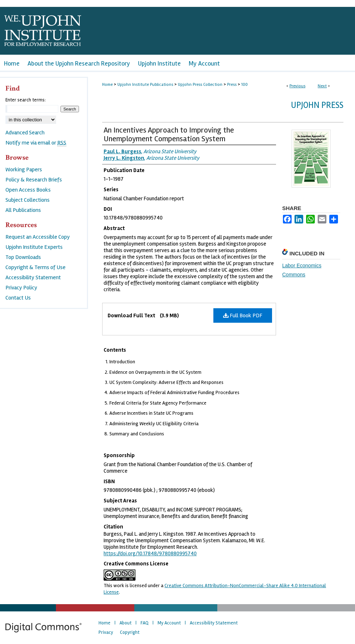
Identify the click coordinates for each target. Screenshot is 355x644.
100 (245, 85)
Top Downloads (23, 257)
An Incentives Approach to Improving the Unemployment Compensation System (169, 134)
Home (107, 85)
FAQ (145, 623)
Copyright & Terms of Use (35, 267)
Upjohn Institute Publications (145, 85)
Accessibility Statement (33, 277)
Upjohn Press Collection (200, 85)
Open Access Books (28, 190)
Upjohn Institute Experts (34, 247)
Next (322, 86)
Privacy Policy (21, 288)
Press (232, 85)
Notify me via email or (36, 143)
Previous (297, 86)
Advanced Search (25, 133)
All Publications (23, 210)
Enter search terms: (26, 100)
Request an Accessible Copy (38, 237)
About (126, 623)
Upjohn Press (317, 105)
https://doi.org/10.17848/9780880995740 (150, 553)
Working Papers (24, 170)
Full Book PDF (243, 315)
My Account (169, 623)
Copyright (130, 632)
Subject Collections (28, 200)
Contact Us (18, 298)
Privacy (106, 632)
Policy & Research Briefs (34, 180)
